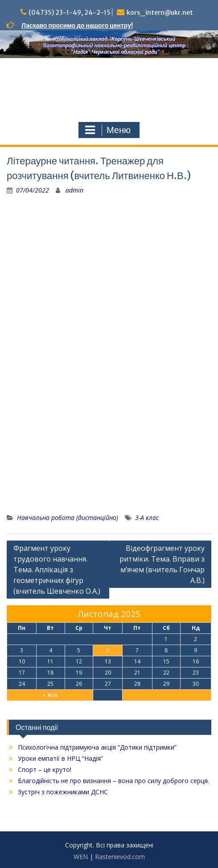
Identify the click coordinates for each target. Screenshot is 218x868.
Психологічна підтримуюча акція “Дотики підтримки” (97, 747)
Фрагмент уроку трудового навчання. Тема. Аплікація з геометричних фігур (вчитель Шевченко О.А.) (57, 570)
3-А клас (147, 518)
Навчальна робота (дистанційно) (68, 518)
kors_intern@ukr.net (160, 13)
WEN (81, 857)
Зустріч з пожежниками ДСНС (63, 792)
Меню (108, 130)
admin (74, 190)
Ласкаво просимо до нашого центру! (77, 25)
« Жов (50, 695)
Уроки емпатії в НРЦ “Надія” (60, 758)
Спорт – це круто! (45, 769)
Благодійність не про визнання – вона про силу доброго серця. (113, 781)
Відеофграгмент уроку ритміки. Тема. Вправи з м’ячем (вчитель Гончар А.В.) (162, 564)
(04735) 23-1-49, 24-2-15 (70, 13)
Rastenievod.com (120, 857)
